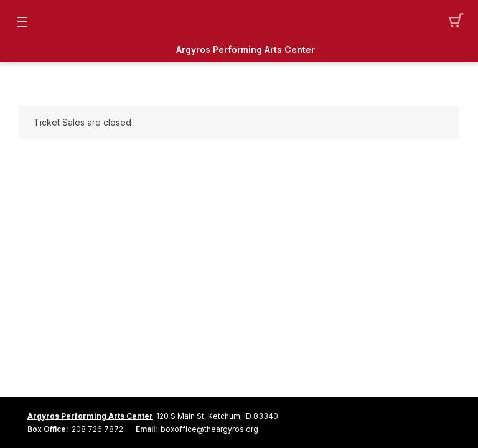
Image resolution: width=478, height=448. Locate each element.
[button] (457, 22)
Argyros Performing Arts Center (246, 50)
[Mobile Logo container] (239, 22)
